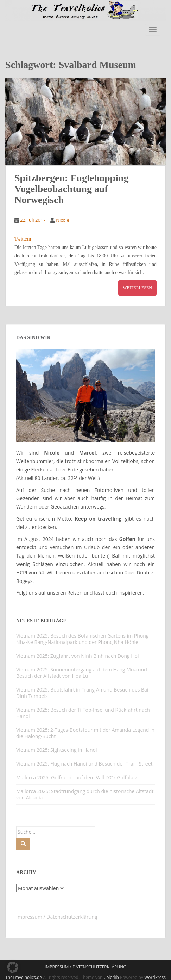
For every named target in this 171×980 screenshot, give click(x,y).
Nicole (63, 220)
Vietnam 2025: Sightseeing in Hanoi (57, 750)
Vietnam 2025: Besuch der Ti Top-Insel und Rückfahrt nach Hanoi (83, 713)
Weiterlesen (137, 288)
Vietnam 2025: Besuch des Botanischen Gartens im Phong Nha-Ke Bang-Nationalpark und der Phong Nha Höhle (82, 639)
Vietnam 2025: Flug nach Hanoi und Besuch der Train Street (84, 764)
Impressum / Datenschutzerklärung (57, 917)
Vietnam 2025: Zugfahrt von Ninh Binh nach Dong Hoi (78, 656)
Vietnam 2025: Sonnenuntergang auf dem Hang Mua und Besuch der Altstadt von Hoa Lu (82, 673)
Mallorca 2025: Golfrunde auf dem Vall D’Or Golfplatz (77, 777)
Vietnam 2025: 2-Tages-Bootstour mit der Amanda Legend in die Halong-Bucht (85, 733)
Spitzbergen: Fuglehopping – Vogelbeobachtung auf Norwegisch (75, 189)
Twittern (23, 239)
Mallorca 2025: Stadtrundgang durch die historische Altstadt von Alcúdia (85, 794)
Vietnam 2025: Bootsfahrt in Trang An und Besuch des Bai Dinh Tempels (82, 693)
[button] (13, 967)
